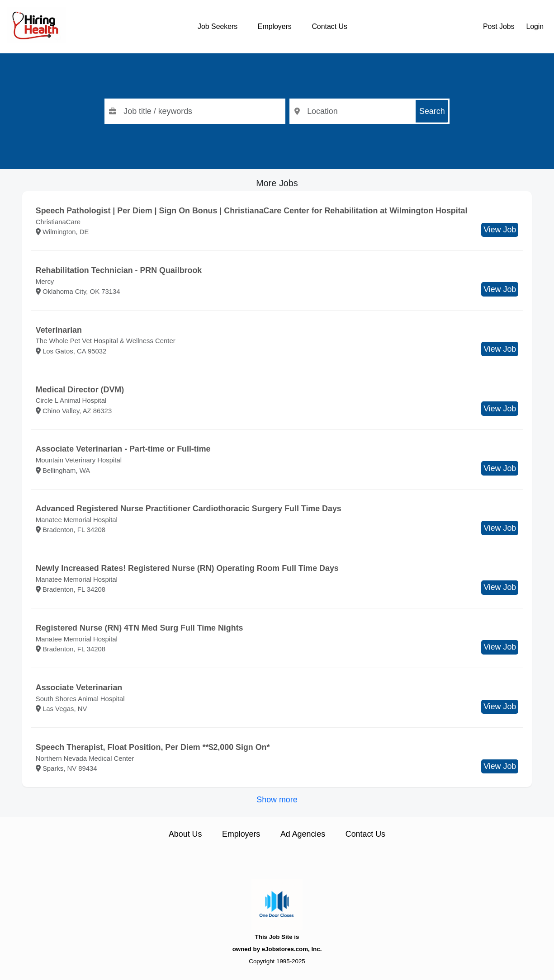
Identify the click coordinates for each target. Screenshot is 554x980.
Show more (277, 800)
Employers (275, 26)
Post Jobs (499, 26)
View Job (500, 230)
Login (535, 26)
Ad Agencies (303, 834)
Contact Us (329, 26)
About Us (185, 834)
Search (432, 111)
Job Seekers (218, 26)
